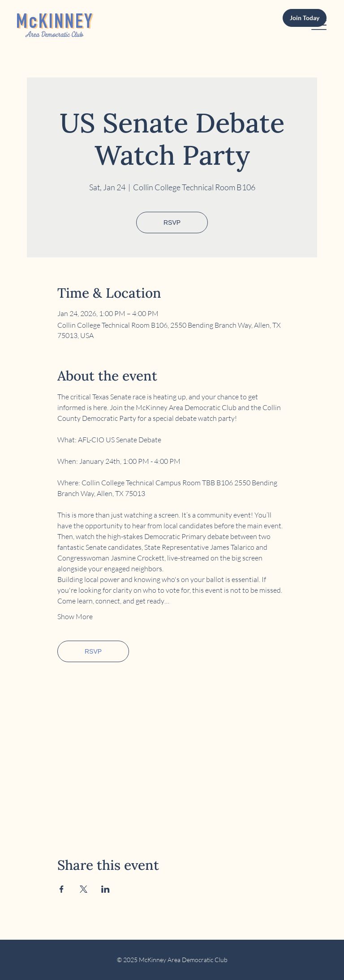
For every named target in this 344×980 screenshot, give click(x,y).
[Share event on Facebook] (62, 889)
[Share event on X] (84, 889)
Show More (75, 616)
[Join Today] (305, 18)
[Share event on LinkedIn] (105, 889)
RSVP (172, 223)
